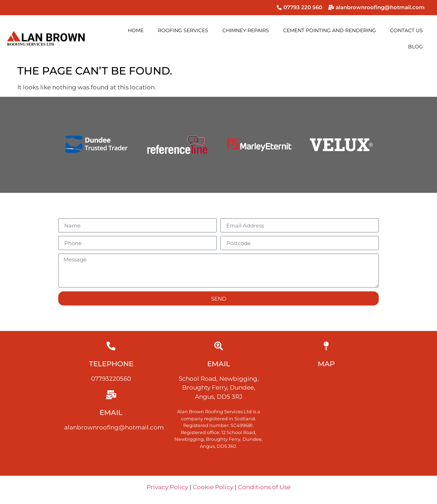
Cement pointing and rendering (330, 30)
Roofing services (183, 30)
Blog (415, 47)
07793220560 (111, 379)
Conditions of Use (264, 487)
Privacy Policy (167, 487)
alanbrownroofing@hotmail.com (114, 427)
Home (136, 30)
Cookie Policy (213, 487)
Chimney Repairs (246, 30)
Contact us (406, 30)
